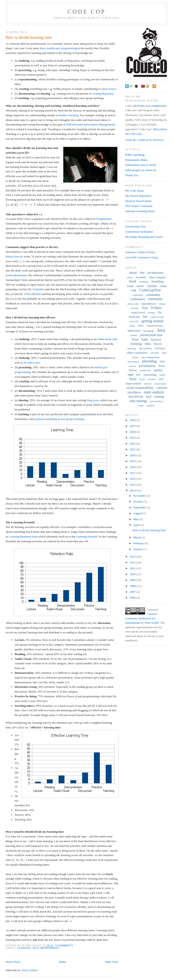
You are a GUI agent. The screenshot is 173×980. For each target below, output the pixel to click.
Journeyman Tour (135, 226)
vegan (141, 406)
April (137, 525)
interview (134, 331)
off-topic (155, 353)
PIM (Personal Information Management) (91, 124)
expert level (138, 312)
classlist (152, 286)
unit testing (138, 401)
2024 (133, 432)
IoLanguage (149, 331)
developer (139, 106)
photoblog (149, 361)
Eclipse (156, 308)
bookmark (144, 282)
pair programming (150, 357)
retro (162, 375)
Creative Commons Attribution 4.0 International (141, 618)
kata (145, 339)
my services (145, 348)
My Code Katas (134, 191)
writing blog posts (103, 94)
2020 (133, 455)
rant (131, 374)
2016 (133, 479)
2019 (133, 461)
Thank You (132, 175)
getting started (152, 321)
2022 (133, 444)
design (162, 304)
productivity (145, 370)
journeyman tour (151, 335)
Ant (142, 273)
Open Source (109, 89)
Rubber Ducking (69, 115)
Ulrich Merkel (32, 294)
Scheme (152, 379)
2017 (133, 473)
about (133, 273)
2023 (133, 438)
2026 (133, 420)
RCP (138, 375)
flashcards (134, 317)
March (138, 537)
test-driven (136, 396)
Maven (158, 344)
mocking (132, 348)
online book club (107, 339)
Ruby (133, 379)
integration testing (155, 326)
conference (138, 299)
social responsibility (140, 388)
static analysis (154, 392)
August (138, 513)
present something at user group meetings (60, 419)
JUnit (135, 339)
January (138, 549)
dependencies (149, 304)
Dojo (145, 308)
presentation (147, 366)
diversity (135, 308)
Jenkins (134, 335)
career (140, 286)
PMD (162, 361)
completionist (158, 106)
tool (149, 396)
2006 (133, 598)
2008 (133, 586)
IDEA (141, 326)
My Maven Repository (139, 196)
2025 (133, 426)
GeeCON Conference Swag (141, 257)
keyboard (156, 340)
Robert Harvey (14, 256)
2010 (133, 574)
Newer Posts (13, 962)
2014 (133, 490)
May (136, 519)
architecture (156, 273)
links (148, 344)
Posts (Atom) (29, 970)
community (153, 295)
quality (158, 370)
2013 (133, 557)
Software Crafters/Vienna (140, 252)
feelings (151, 313)
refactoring (150, 375)
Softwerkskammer (16, 275)
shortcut (148, 384)
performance (133, 362)
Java (161, 330)
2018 (133, 467)
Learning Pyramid (87, 536)
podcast (133, 366)
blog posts (93, 400)
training (159, 397)
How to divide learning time (29, 37)
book (133, 281)
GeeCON (134, 321)
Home (63, 962)
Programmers (104, 219)
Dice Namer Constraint (139, 206)
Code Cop (86, 12)
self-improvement (46, 948)
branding (157, 281)
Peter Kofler (152, 623)
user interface (156, 401)
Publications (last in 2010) (141, 165)
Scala (142, 379)
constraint (155, 299)
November (140, 496)
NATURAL (160, 349)
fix (160, 312)
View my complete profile (145, 140)
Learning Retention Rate (23, 536)
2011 (133, 568)
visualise (151, 406)
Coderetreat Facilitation (139, 232)
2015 (133, 485)
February (139, 543)
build (130, 286)
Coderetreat (138, 295)
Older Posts (112, 962)
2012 (133, 562)
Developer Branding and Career (144, 237)
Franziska (38, 289)
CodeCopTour (150, 290)
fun (145, 317)
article (130, 277)
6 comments (64, 946)
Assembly (141, 277)
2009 (133, 580)
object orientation (137, 353)
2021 (133, 449)
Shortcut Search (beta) (138, 201)
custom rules (133, 304)
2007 (133, 592)
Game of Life (157, 317)
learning (24, 948)
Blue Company (157, 277)
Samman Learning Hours (140, 211)
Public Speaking (135, 155)
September (140, 507)
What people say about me (141, 170)
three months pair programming (58, 48)
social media (160, 384)
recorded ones (32, 363)
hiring (132, 326)
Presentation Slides (136, 160)
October (138, 502)
